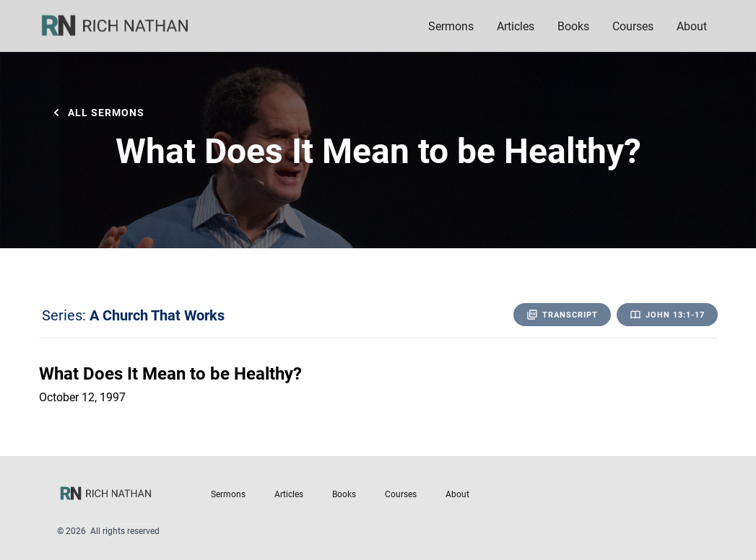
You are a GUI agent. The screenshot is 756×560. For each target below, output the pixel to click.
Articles (516, 26)
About (457, 494)
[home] (124, 26)
